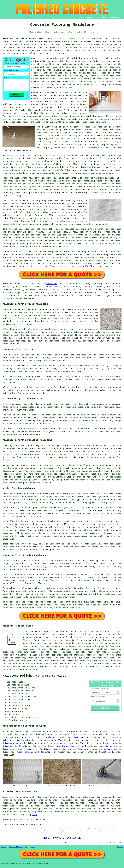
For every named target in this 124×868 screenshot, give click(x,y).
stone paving (23, 740)
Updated (32, 847)
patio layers (110, 737)
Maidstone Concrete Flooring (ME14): (24, 39)
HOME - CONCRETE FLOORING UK (62, 838)
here (34, 815)
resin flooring (42, 536)
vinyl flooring (63, 749)
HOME (83, 18)
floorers (38, 746)
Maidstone (52, 284)
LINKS (90, 18)
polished (34, 193)
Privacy (120, 847)
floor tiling (87, 743)
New (26, 847)
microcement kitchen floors (39, 649)
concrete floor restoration (92, 652)
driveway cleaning (13, 743)
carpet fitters (25, 749)
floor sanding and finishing (34, 752)
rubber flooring (58, 740)
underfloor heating (51, 743)
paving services (95, 740)
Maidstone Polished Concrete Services (34, 676)
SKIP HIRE (79, 737)
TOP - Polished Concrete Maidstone (22, 825)
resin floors (50, 533)
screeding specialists (104, 749)
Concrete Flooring (16, 847)
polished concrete (23, 42)
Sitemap (4, 847)
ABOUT (97, 18)
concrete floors (50, 652)
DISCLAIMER (116, 18)
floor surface (78, 113)
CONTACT (105, 18)
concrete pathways (45, 737)
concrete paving (108, 746)
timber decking (71, 746)
